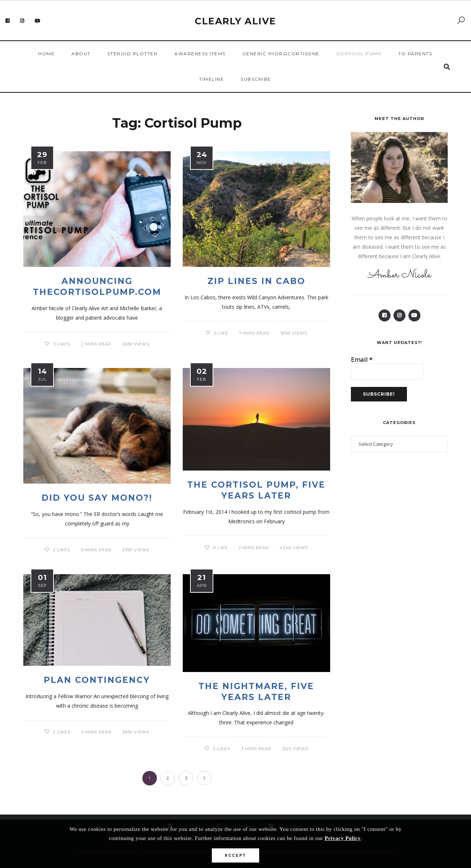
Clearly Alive (235, 21)
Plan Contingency (97, 680)
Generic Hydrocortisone (281, 54)
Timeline (211, 79)
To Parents (415, 54)
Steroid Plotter (133, 54)
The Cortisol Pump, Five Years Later (256, 490)
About (81, 54)
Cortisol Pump (359, 54)
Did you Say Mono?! (97, 498)
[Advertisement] (399, 585)
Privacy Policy (343, 838)
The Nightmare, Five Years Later (256, 692)
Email (362, 364)
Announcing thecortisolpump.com (97, 287)
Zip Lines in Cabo (256, 281)
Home (46, 54)
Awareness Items (200, 54)
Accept (235, 855)
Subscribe (256, 79)
